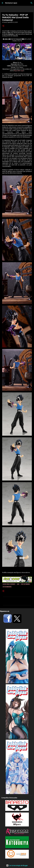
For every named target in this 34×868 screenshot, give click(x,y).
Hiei (18, 584)
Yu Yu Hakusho (7, 587)
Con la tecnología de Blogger (17, 865)
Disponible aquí (19, 71)
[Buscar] (31, 3)
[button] (3, 26)
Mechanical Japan (11, 3)
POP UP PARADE (25, 584)
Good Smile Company (9, 584)
